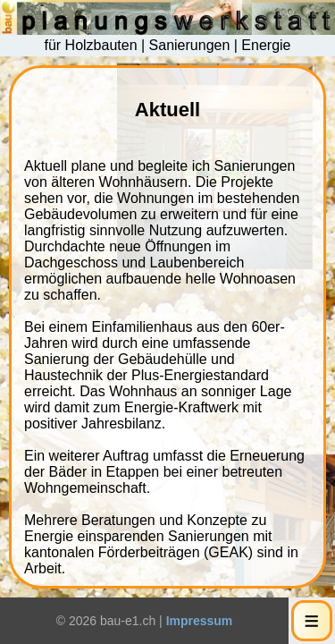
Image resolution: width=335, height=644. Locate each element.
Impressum (200, 621)
